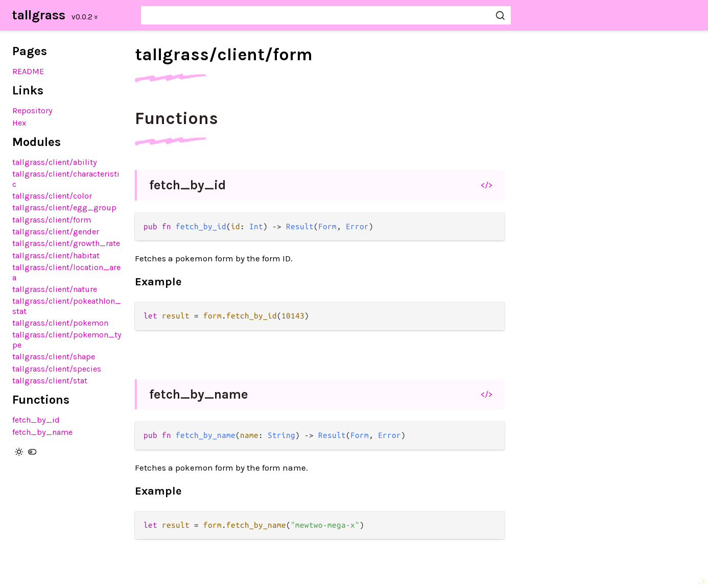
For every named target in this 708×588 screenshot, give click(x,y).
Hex (19, 123)
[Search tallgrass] (326, 15)
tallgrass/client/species (57, 369)
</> (487, 185)
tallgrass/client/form (52, 220)
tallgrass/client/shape (54, 357)
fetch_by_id (36, 420)
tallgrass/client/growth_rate (66, 243)
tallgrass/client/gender (56, 231)
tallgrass (39, 15)
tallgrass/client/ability (55, 162)
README (28, 71)
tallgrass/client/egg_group (64, 207)
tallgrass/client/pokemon (60, 323)
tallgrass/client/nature (55, 289)
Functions (176, 118)
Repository (32, 111)
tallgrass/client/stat (50, 381)
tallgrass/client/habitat (56, 255)
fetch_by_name (42, 432)
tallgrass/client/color (52, 196)
